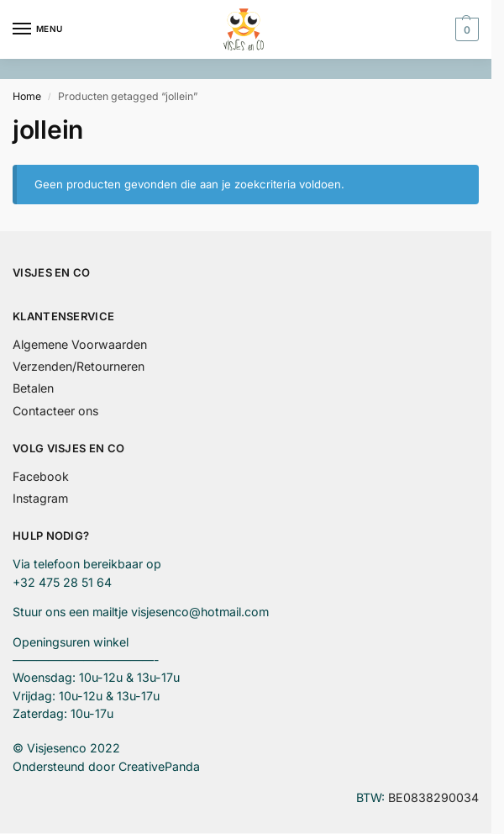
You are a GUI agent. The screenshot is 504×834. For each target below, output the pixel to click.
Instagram (40, 498)
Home (27, 96)
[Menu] (38, 29)
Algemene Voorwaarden (80, 344)
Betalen (33, 388)
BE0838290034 (433, 797)
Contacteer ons (55, 411)
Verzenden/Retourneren (79, 366)
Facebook (41, 476)
